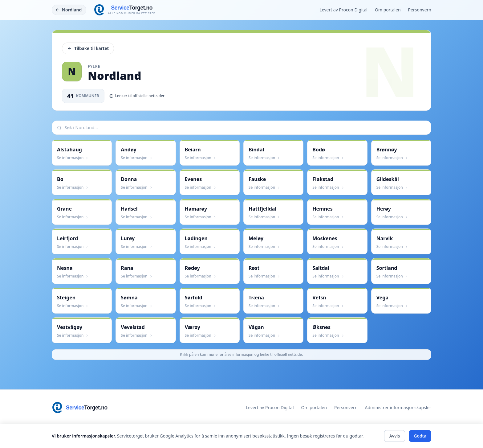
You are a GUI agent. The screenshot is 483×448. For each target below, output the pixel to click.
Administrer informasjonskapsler (398, 407)
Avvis (395, 436)
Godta (420, 436)
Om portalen (388, 10)
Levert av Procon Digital (343, 10)
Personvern (420, 10)
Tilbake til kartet (88, 48)
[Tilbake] (69, 10)
